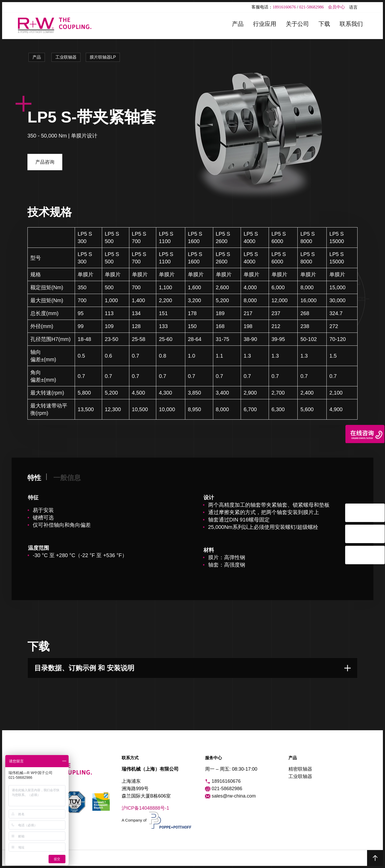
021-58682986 (312, 7)
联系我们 (351, 24)
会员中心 (336, 7)
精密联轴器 (300, 769)
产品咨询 (45, 162)
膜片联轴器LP (103, 57)
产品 (238, 24)
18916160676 (284, 7)
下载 (324, 24)
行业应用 (265, 24)
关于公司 (297, 24)
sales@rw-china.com (230, 796)
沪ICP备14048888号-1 (145, 808)
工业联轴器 (66, 57)
